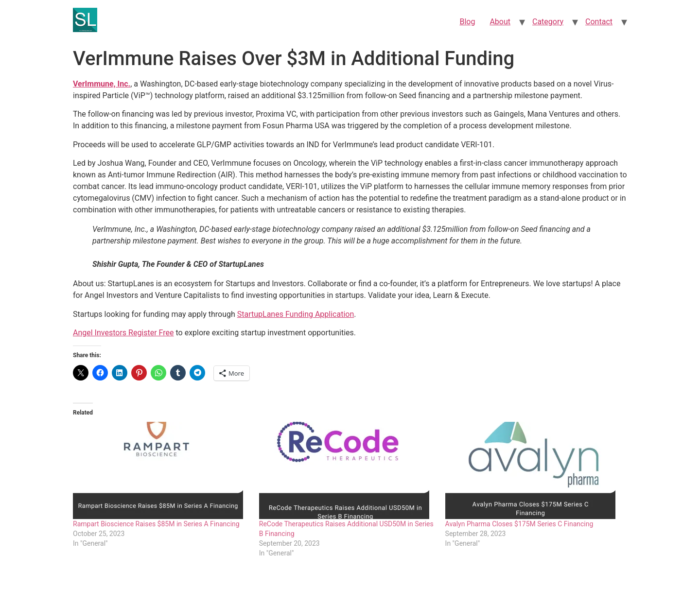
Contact (599, 22)
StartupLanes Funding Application (296, 314)
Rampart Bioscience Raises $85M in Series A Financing (156, 524)
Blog (467, 22)
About (500, 22)
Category (548, 22)
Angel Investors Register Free (123, 333)
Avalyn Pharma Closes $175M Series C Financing (519, 524)
